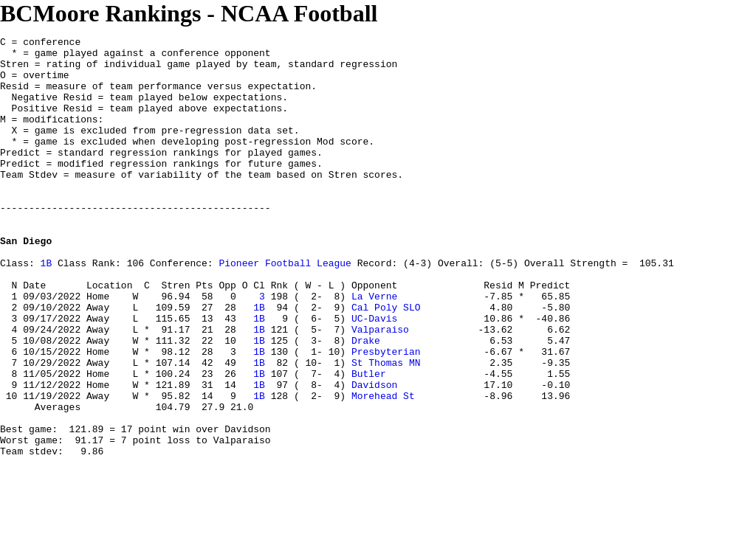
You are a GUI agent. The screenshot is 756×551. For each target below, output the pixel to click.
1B (47, 309)
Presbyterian (386, 415)
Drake (366, 402)
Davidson (374, 455)
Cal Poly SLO (386, 362)
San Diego (26, 283)
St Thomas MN (386, 429)
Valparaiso (380, 389)
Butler (369, 442)
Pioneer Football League (285, 309)
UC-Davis (374, 375)
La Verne (374, 349)
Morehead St (383, 468)
